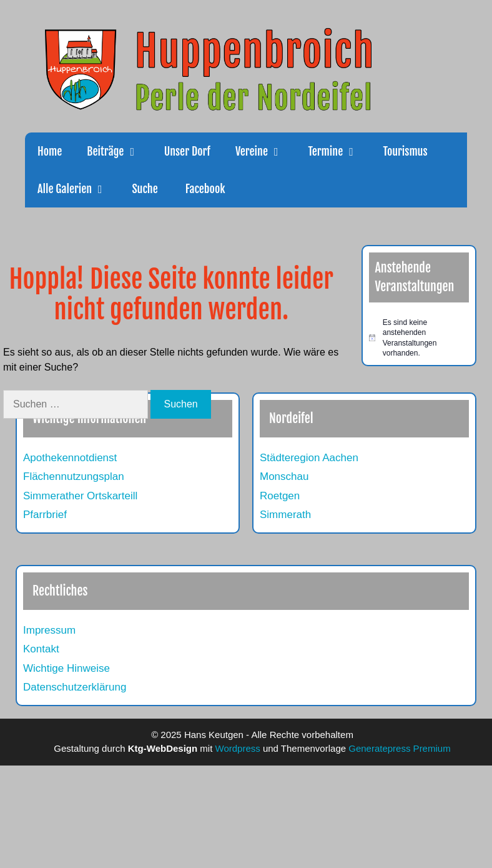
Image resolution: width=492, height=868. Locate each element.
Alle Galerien (78, 189)
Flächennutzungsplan (74, 476)
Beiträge (119, 151)
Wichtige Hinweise (66, 668)
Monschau (284, 476)
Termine (339, 151)
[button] (137, 151)
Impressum (49, 630)
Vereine (265, 151)
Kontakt (41, 649)
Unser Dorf (187, 151)
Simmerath (285, 515)
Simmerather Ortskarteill (80, 496)
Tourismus (406, 151)
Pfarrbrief (45, 515)
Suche (145, 189)
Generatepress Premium (399, 748)
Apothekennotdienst (70, 458)
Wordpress (238, 748)
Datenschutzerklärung (75, 687)
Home (50, 151)
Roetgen (280, 496)
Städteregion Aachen (309, 458)
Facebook (204, 189)
